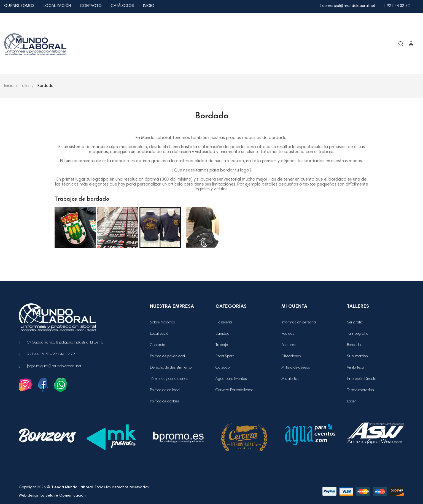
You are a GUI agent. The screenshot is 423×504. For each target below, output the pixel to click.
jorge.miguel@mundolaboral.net (54, 366)
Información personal (299, 323)
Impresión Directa (362, 379)
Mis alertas (290, 379)
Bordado (354, 345)
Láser (351, 402)
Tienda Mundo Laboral (72, 487)
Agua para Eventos (231, 379)
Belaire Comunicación (66, 496)
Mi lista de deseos (296, 368)
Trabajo (222, 345)
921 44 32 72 (397, 6)
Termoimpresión (360, 390)
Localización (57, 6)
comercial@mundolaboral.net (347, 6)
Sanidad (223, 334)
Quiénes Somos (19, 6)
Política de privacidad (167, 356)
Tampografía (358, 334)
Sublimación (357, 356)
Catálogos (122, 6)
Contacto (91, 6)
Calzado (223, 368)
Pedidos (288, 334)
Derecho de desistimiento (171, 368)
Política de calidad (165, 390)
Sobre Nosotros (162, 323)
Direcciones (291, 356)
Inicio (149, 6)
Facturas (289, 345)
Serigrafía (355, 323)
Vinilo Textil (356, 368)
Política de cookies (165, 402)
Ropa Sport (225, 356)
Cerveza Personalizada (235, 390)
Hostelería (224, 323)
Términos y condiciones (169, 379)
